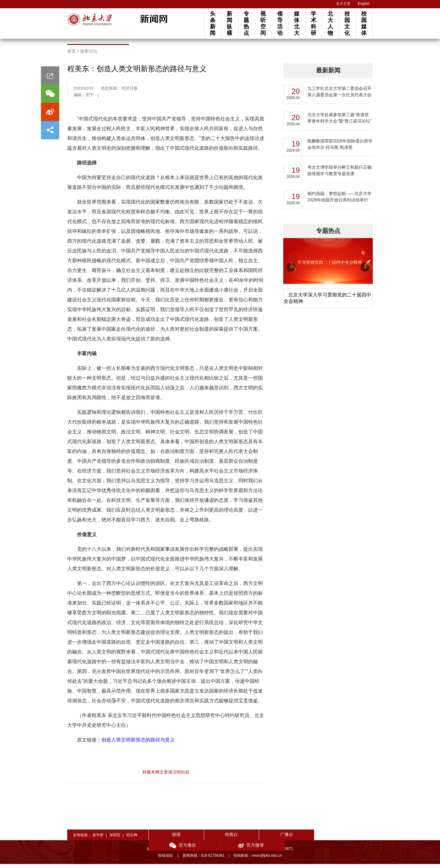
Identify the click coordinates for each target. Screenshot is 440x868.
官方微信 (306, 839)
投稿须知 (166, 859)
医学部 (98, 839)
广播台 (261, 839)
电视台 (216, 839)
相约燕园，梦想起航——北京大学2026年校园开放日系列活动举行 (339, 201)
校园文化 (347, 23)
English (364, 4)
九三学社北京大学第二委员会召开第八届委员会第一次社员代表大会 (339, 96)
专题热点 (246, 23)
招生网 (132, 839)
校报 (171, 839)
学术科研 (313, 23)
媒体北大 (297, 23)
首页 (71, 55)
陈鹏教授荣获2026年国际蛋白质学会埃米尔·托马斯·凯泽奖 (340, 148)
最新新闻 (328, 74)
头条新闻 (213, 23)
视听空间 (263, 23)
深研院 (115, 839)
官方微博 (350, 839)
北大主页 (343, 4)
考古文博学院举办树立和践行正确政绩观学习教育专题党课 (339, 174)
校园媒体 (364, 23)
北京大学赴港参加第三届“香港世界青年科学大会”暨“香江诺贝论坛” (339, 122)
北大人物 (330, 23)
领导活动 (280, 23)
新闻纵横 (229, 23)
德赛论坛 (89, 55)
